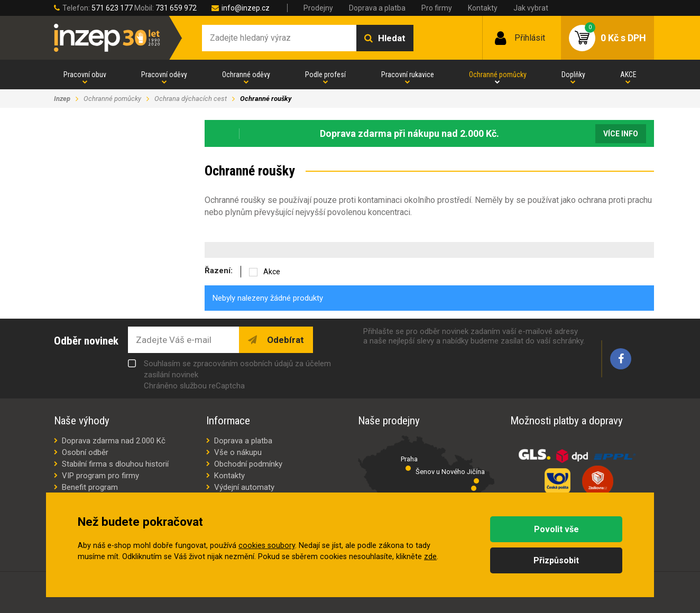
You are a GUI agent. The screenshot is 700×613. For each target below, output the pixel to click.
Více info (621, 134)
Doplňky (573, 75)
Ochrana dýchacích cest (191, 99)
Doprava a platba (377, 8)
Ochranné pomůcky (498, 75)
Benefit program (90, 487)
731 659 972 (176, 8)
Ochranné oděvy (246, 75)
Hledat (392, 38)
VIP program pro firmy (100, 476)
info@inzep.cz (246, 8)
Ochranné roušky (266, 99)
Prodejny (318, 8)
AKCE (628, 75)
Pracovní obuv (85, 75)
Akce (272, 272)
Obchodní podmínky (248, 464)
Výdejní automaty (244, 487)
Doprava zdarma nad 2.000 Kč (114, 441)
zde (430, 557)
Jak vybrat (531, 8)
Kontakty (483, 8)
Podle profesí (325, 75)
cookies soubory (267, 546)
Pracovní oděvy (164, 75)
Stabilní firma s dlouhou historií (115, 464)
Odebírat (284, 340)
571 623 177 (112, 8)
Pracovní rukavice (408, 75)
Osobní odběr (85, 452)
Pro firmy (437, 8)
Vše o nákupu (238, 452)
